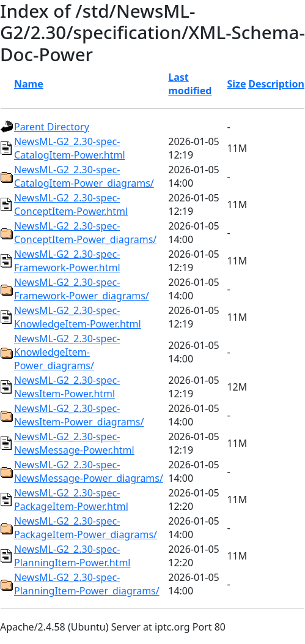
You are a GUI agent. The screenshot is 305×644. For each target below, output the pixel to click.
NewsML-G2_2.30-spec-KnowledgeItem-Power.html (78, 317)
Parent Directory (52, 127)
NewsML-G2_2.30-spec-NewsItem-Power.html (67, 387)
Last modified (190, 84)
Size (236, 84)
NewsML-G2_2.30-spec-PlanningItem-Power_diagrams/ (87, 584)
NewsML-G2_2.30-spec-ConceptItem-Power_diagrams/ (85, 233)
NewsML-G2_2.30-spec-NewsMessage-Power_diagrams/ (89, 471)
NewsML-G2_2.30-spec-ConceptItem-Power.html (71, 204)
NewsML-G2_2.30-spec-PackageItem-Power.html (71, 500)
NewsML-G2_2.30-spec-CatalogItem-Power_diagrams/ (84, 176)
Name (29, 84)
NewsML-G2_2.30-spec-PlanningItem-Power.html (72, 556)
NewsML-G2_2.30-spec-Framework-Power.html (67, 261)
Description (276, 84)
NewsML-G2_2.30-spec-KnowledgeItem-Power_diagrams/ (67, 352)
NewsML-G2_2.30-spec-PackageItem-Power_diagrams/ (86, 528)
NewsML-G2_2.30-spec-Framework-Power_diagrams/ (82, 289)
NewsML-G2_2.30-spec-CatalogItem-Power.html (70, 148)
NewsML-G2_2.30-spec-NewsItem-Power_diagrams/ (79, 415)
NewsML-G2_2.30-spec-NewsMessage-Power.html (74, 443)
